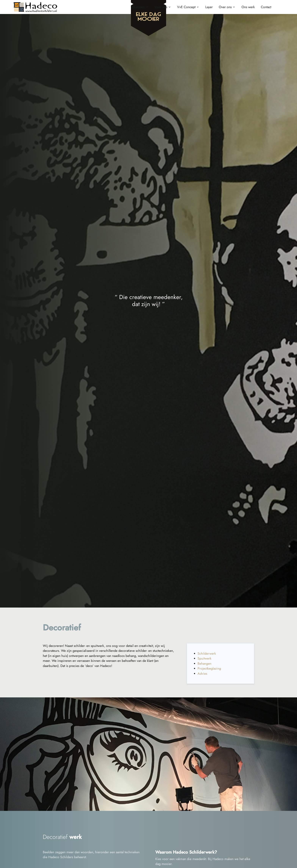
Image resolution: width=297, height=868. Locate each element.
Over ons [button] (225, 7)
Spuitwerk (204, 658)
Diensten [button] (138, 7)
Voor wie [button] (161, 7)
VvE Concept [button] (186, 7)
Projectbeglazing (209, 668)
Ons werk (248, 7)
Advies (202, 674)
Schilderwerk (207, 654)
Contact (266, 7)
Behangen (204, 664)
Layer (209, 7)
